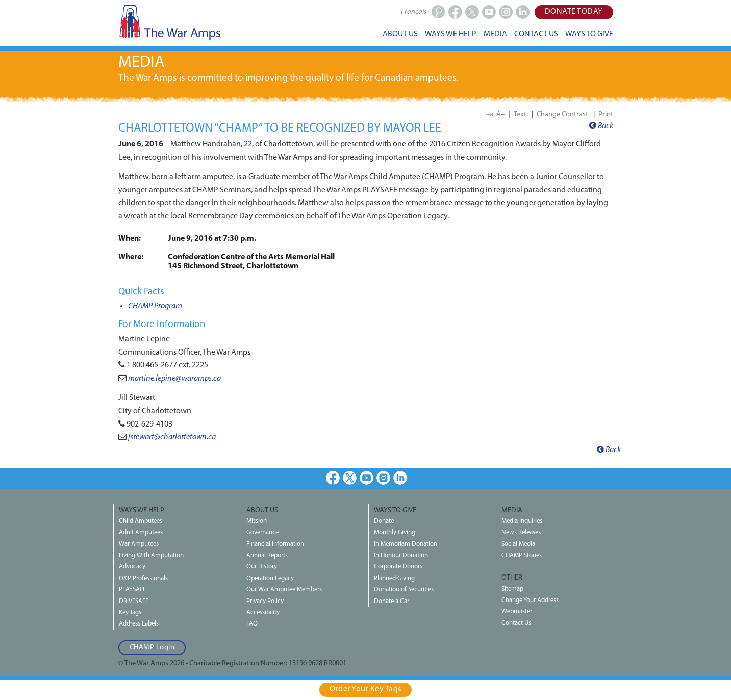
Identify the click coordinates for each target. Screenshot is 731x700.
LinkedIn (400, 478)
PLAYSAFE (132, 590)
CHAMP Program (155, 306)
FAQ (252, 624)
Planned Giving (394, 578)
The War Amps (169, 22)
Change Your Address (530, 600)
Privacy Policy (265, 601)
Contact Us (516, 623)
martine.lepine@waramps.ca (174, 379)
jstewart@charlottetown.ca (172, 437)
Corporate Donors (398, 567)
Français (414, 12)
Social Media (518, 544)
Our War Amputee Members (284, 590)
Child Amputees (141, 521)
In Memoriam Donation (406, 544)
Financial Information (275, 544)
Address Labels (139, 624)
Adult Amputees (141, 532)
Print (606, 115)
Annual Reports (267, 555)
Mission (257, 521)
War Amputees (139, 544)
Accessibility (263, 612)
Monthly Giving (395, 532)
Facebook (333, 478)
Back (601, 126)
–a (490, 115)
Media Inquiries (522, 521)
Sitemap (512, 589)
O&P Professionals (143, 578)
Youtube (367, 478)
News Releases (521, 532)
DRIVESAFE (134, 601)
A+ (501, 115)
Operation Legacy (270, 578)
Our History (262, 567)
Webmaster (517, 611)
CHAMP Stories (522, 555)
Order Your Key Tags (365, 689)
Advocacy (132, 567)
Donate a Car (392, 601)
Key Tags (130, 612)
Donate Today (574, 12)
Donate (384, 521)
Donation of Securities (404, 590)
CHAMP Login (152, 648)
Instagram (383, 478)
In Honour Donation (401, 555)
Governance (262, 532)
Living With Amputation (151, 555)
